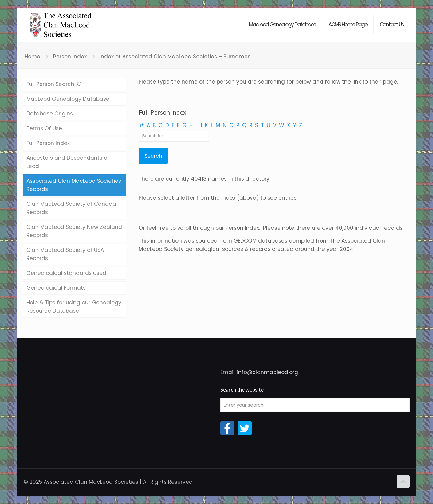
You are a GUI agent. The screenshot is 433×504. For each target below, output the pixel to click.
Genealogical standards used (66, 273)
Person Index (70, 57)
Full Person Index (48, 143)
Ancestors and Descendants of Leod (68, 162)
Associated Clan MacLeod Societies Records (74, 185)
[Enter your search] (315, 405)
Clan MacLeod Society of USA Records (65, 254)
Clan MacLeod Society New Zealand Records (74, 231)
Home (32, 57)
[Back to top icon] (403, 482)
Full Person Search (54, 84)
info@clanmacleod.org (268, 372)
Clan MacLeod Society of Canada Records (71, 208)
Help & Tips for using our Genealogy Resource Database (74, 307)
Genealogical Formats (56, 288)
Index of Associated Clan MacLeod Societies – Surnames (175, 57)
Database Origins (50, 114)
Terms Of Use (44, 128)
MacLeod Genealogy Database (68, 99)
